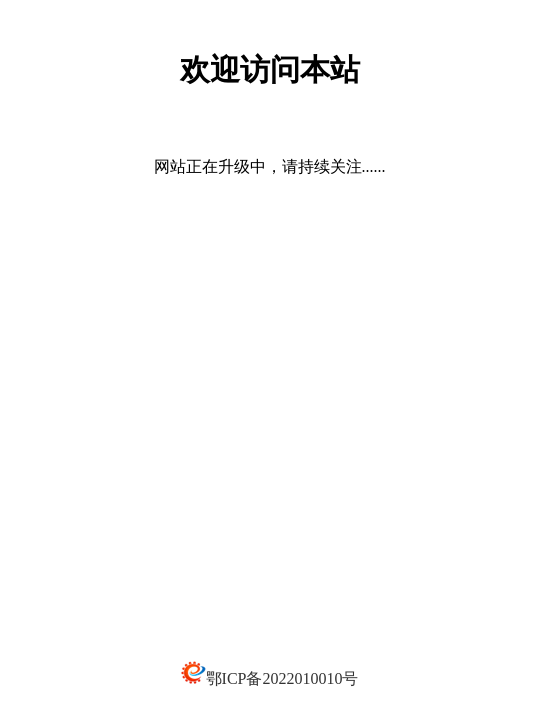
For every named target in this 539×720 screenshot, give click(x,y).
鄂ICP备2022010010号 (282, 678)
